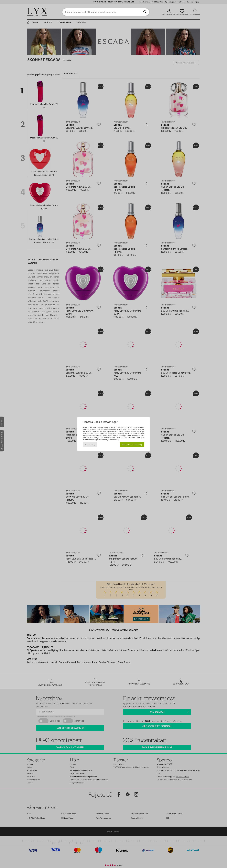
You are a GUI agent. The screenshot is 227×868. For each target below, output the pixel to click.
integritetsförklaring (112, 440)
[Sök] (145, 12)
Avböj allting (90, 445)
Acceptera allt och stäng (132, 445)
